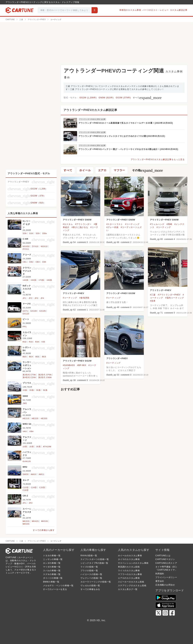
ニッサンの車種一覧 (53, 559)
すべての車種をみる (90, 589)
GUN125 (27, 461)
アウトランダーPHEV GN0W (77, 220)
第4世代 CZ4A (29, 377)
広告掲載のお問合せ (165, 585)
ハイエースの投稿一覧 (91, 574)
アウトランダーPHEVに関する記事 (92, 119)
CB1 (25, 262)
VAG (25, 431)
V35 (43, 342)
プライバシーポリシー (166, 577)
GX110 (26, 314)
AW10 (33, 474)
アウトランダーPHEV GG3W (121, 293)
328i (25, 233)
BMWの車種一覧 (51, 582)
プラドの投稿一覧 (89, 571)
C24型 (34, 487)
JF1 (24, 298)
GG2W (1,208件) (88, 98)
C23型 (26, 487)
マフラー (119, 170)
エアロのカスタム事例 (129, 578)
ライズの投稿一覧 (89, 567)
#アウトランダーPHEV (169, 295)
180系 (49, 280)
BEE (37, 357)
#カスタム (68, 224)
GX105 (43, 311)
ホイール (85, 170)
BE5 (25, 357)
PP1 (25, 327)
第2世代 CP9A (45, 375)
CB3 (38, 262)
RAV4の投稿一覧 (89, 556)
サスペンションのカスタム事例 (133, 563)
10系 (25, 390)
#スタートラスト (115, 224)
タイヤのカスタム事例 (129, 559)
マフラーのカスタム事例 (130, 574)
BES (44, 357)
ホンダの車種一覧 (52, 563)
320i (38, 233)
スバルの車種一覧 (52, 571)
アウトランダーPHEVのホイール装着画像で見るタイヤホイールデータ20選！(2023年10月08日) (126, 123)
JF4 (42, 298)
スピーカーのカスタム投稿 (131, 582)
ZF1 (25, 503)
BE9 (31, 357)
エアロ (102, 170)
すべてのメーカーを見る (55, 589)
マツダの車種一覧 (52, 567)
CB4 (44, 262)
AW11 (41, 474)
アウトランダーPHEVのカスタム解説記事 (90, 110)
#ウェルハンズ (157, 224)
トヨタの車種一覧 (52, 556)
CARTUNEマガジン (165, 559)
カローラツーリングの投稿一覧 (96, 582)
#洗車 (153, 301)
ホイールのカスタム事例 (130, 556)
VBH (31, 431)
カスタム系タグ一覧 (128, 589)
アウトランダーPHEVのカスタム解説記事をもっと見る (158, 159)
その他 (147, 170)
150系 (33, 280)
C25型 (42, 487)
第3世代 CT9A (29, 375)
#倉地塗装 (85, 298)
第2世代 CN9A (45, 377)
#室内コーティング (175, 298)
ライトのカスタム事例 (129, 571)
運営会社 (160, 581)
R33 (31, 342)
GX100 (34, 311)
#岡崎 (169, 224)
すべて (147, 98)
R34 (37, 342)
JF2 (30, 298)
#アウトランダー (83, 224)
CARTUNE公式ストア (166, 563)
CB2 (31, 262)
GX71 (25, 311)
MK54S (26, 524)
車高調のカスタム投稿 (129, 567)
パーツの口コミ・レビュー (156, 10)
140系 (25, 280)
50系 (45, 390)
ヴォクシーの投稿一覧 (91, 578)
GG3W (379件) (123, 98)
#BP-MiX (82, 365)
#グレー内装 (112, 227)
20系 (32, 390)
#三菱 (153, 295)
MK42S (35, 521)
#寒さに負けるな (80, 227)
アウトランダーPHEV (161, 290)
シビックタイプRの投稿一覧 (94, 563)
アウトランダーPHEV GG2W (77, 361)
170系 (41, 280)
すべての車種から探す (44, 530)
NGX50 (26, 246)
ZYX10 (35, 246)
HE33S (44, 418)
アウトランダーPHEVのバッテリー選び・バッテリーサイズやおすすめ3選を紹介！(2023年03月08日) (128, 149)
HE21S (26, 418)
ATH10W (47, 447)
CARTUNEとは (163, 556)
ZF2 (31, 503)
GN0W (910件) (106, 98)
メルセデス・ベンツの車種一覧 (58, 586)
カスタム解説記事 (179, 10)
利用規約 (160, 574)
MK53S (45, 521)
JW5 (25, 403)
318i (31, 233)
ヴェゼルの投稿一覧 (90, 586)
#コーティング (132, 224)
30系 (38, 390)
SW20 (25, 474)
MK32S (26, 521)
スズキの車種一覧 (52, 574)
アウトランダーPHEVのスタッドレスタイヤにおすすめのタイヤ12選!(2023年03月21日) (122, 136)
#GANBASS (69, 365)
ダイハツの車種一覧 (53, 578)
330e (45, 233)
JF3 (36, 298)
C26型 (26, 490)
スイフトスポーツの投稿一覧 (95, 559)
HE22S (35, 418)
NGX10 (44, 246)
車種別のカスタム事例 (130, 10)
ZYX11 (26, 249)
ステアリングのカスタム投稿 (132, 586)
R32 (25, 342)
